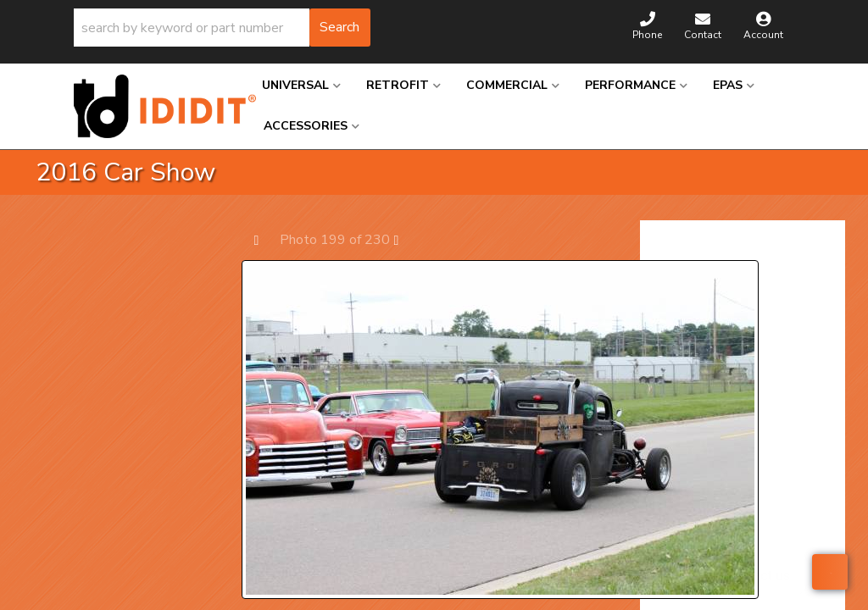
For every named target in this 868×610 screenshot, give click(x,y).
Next (405, 239)
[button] (222, 28)
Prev (265, 239)
